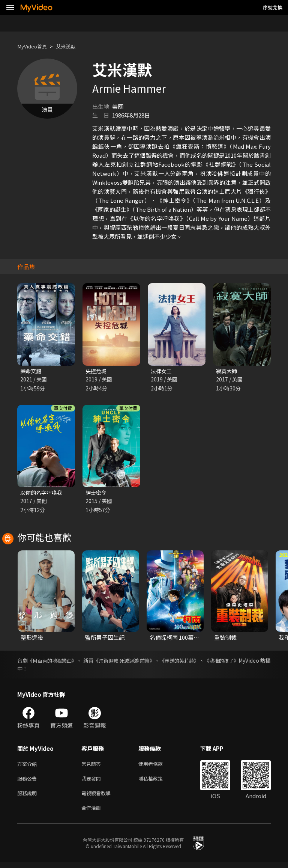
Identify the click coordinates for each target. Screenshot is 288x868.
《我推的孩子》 (252, 662)
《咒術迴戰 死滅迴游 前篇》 (142, 662)
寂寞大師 (227, 371)
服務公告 (28, 781)
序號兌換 (273, 7)
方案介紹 (28, 766)
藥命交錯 (31, 371)
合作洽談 (93, 813)
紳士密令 (97, 494)
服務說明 (28, 797)
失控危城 (97, 371)
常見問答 (93, 766)
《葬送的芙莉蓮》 (204, 662)
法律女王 (162, 371)
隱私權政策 (157, 781)
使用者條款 (157, 766)
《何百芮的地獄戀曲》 (57, 662)
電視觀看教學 (98, 797)
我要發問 (93, 781)
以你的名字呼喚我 (43, 494)
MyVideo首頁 (34, 46)
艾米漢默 (72, 46)
